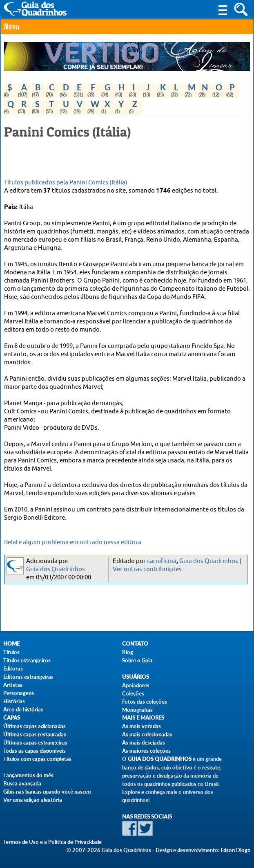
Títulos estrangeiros (27, 660)
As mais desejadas (144, 742)
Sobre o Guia (137, 660)
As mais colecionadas (147, 734)
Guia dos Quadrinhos (56, 569)
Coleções (133, 693)
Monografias (137, 710)
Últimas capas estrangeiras (35, 742)
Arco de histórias (23, 709)
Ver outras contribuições (147, 569)
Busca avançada (22, 783)
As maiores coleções (146, 751)
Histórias (14, 701)
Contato (135, 644)
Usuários (136, 677)
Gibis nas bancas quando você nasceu (47, 792)
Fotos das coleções (145, 702)
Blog (128, 652)
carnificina (162, 561)
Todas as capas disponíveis (35, 751)
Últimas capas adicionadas (35, 726)
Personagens (19, 693)
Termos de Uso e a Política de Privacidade (52, 842)
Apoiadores (136, 685)
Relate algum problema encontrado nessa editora (73, 542)
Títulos (11, 652)
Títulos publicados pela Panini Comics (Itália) (66, 183)
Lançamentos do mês (28, 775)
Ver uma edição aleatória (33, 800)
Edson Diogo (236, 850)
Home (11, 644)
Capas (12, 718)
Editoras (13, 668)
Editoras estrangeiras (28, 677)
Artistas (13, 685)
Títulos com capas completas (37, 759)
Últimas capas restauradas (35, 734)
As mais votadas (141, 726)
